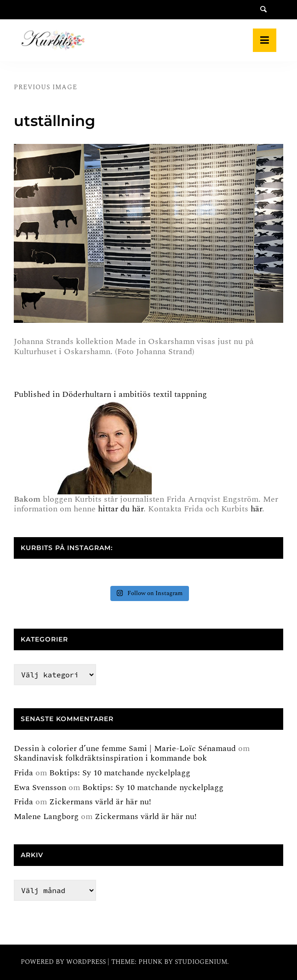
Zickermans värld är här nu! (100, 802)
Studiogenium (201, 962)
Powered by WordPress (64, 962)
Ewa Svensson (40, 788)
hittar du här (121, 509)
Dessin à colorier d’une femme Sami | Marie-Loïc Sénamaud (125, 748)
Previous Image (46, 87)
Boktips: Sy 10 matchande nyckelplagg (120, 773)
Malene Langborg (46, 817)
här (256, 509)
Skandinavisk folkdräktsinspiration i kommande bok (110, 758)
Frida (23, 773)
